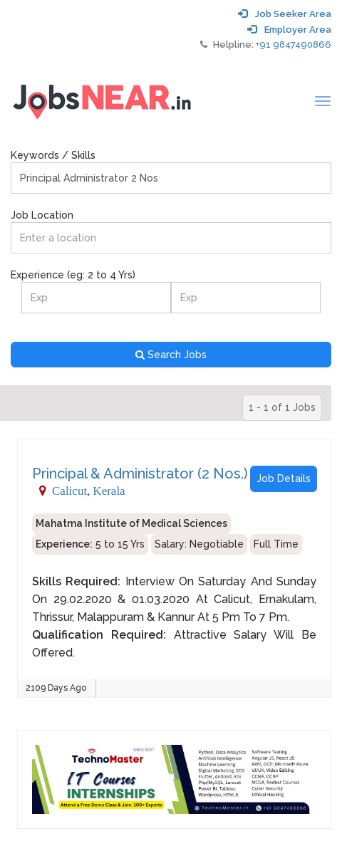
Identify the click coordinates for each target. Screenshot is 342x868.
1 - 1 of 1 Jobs (282, 407)
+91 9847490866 (294, 45)
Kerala (109, 490)
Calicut (69, 490)
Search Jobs (171, 355)
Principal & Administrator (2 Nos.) (140, 474)
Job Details (284, 479)
